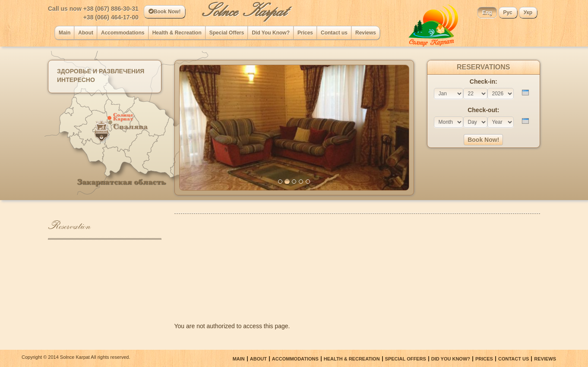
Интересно (76, 80)
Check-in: (484, 82)
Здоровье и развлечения (101, 71)
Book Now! (165, 12)
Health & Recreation (177, 33)
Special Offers (227, 33)
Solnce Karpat (244, 11)
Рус (508, 13)
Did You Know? (271, 33)
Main (65, 33)
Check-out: (483, 110)
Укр (528, 13)
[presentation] (525, 93)
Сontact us (334, 33)
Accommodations (123, 33)
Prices (305, 33)
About (86, 33)
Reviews (366, 33)
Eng (487, 13)
